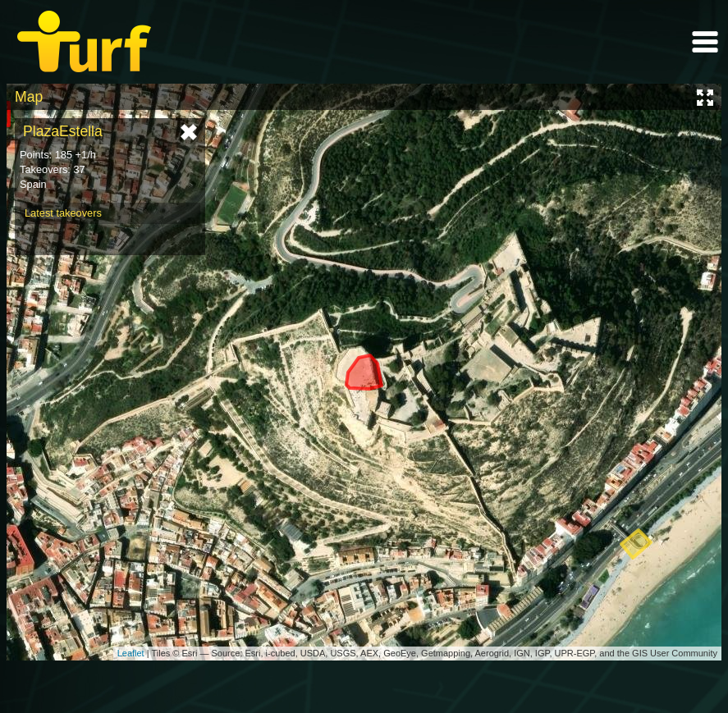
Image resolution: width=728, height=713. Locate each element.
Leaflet (131, 653)
